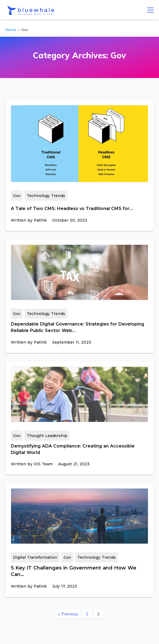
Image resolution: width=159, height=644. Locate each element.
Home (11, 30)
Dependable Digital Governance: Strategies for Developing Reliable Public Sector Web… (77, 327)
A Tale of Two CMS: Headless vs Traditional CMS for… (72, 209)
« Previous (68, 614)
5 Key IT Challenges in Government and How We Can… (74, 571)
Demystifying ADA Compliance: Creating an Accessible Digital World (73, 449)
